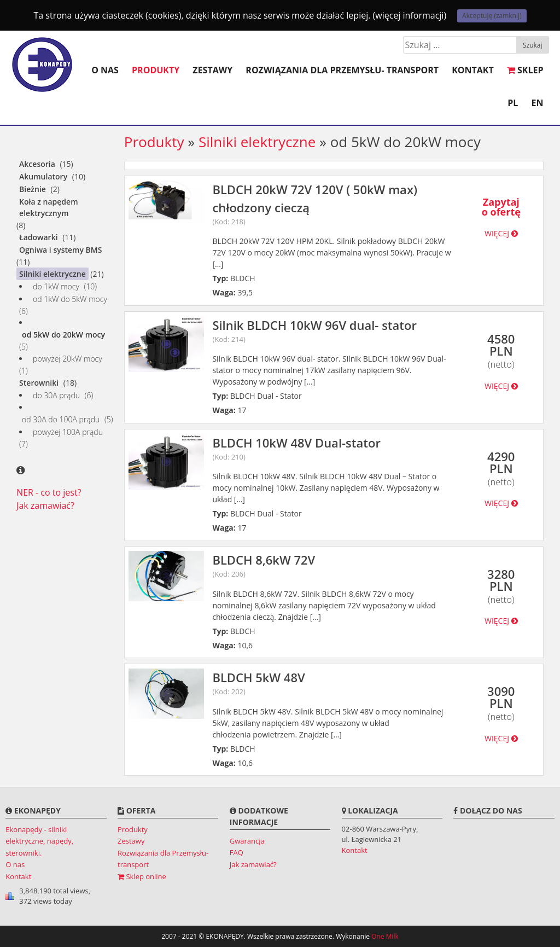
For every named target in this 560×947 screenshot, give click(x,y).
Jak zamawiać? (45, 506)
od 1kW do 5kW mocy (70, 299)
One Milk (385, 936)
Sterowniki (39, 383)
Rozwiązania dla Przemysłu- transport (342, 70)
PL (513, 103)
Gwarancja (247, 841)
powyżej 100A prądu (68, 432)
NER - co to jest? (49, 492)
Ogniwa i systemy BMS (60, 250)
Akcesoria (37, 164)
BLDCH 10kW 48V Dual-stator (334, 449)
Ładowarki (39, 237)
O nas (105, 70)
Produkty (156, 70)
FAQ (237, 852)
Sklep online (142, 876)
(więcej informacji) (410, 15)
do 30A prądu (56, 395)
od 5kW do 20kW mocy (63, 335)
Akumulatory (43, 176)
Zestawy (212, 70)
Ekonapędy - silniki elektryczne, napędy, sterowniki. (39, 841)
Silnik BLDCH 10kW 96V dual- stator (334, 331)
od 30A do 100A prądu (61, 419)
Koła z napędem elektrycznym (48, 207)
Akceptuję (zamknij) (492, 16)
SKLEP (525, 70)
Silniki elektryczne (52, 274)
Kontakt (473, 70)
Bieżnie (33, 189)
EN (538, 103)
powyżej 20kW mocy (68, 359)
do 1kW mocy (56, 286)
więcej (501, 233)
